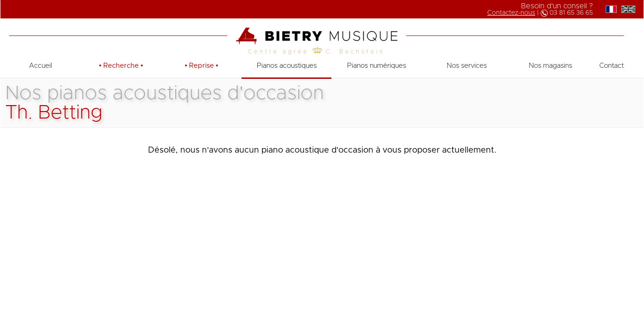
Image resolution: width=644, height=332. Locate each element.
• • (121, 66)
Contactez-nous (511, 13)
